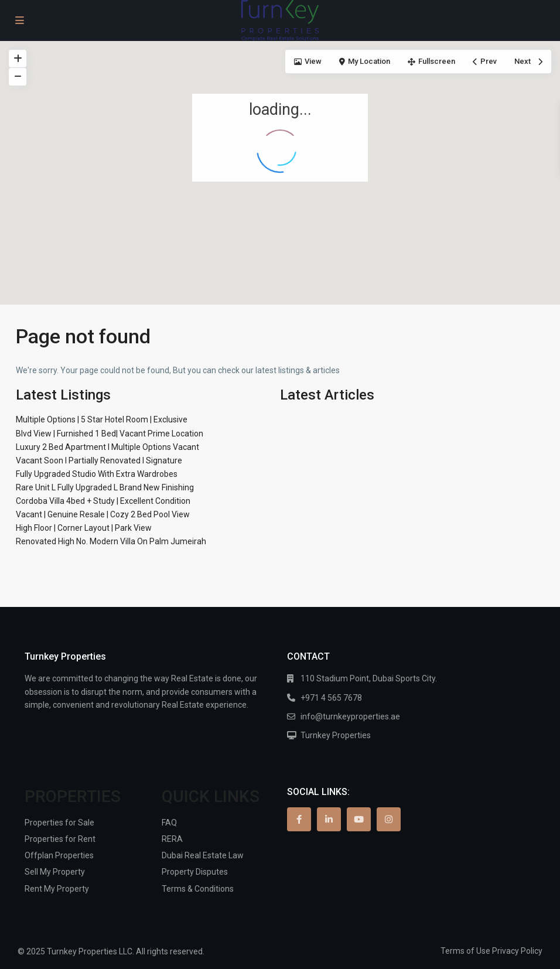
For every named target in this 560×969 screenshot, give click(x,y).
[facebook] (299, 819)
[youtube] (359, 819)
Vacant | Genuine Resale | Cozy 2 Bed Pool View (103, 514)
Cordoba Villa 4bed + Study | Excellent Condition (103, 501)
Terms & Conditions (198, 889)
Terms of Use (465, 951)
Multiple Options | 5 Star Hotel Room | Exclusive (102, 419)
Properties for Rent (60, 839)
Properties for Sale (59, 823)
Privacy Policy (517, 951)
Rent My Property (57, 889)
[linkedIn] (329, 819)
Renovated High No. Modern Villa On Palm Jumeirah (111, 541)
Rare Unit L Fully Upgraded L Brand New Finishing (105, 487)
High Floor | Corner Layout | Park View (84, 528)
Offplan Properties (59, 855)
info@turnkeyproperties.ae (350, 716)
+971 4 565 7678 (331, 698)
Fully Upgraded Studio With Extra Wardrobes (97, 474)
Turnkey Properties (336, 735)
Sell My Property (55, 872)
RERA (172, 839)
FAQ (169, 823)
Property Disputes (195, 872)
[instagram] (389, 819)
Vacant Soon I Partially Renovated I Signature (99, 460)
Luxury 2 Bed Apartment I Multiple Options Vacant (107, 447)
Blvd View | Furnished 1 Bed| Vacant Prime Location (110, 434)
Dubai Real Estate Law (203, 855)
